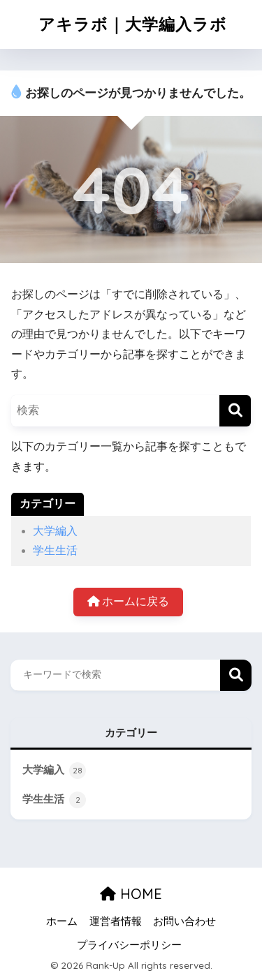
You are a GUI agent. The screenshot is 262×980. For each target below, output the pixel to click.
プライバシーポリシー (129, 945)
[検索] (235, 411)
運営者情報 (116, 921)
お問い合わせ (184, 921)
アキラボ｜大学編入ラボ (133, 24)
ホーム (62, 921)
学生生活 (55, 550)
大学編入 (55, 531)
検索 (236, 675)
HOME (131, 894)
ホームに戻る (128, 601)
